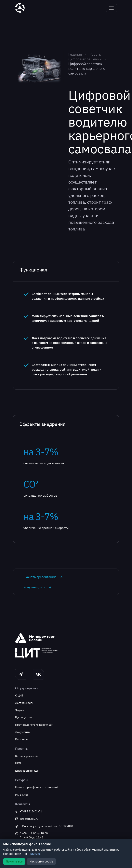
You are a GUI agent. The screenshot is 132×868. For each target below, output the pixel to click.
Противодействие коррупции (34, 725)
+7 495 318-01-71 (29, 812)
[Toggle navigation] (111, 8)
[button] (21, 674)
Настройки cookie (41, 861)
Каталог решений (26, 756)
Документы (23, 732)
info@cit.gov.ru (27, 819)
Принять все (14, 861)
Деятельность (24, 703)
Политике (34, 854)
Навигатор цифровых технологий (37, 787)
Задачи (20, 710)
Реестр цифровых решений (85, 57)
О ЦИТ (19, 696)
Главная (75, 54)
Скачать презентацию (43, 577)
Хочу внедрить (38, 587)
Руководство (24, 717)
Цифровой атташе (27, 771)
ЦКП (18, 763)
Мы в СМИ (22, 795)
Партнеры (22, 739)
